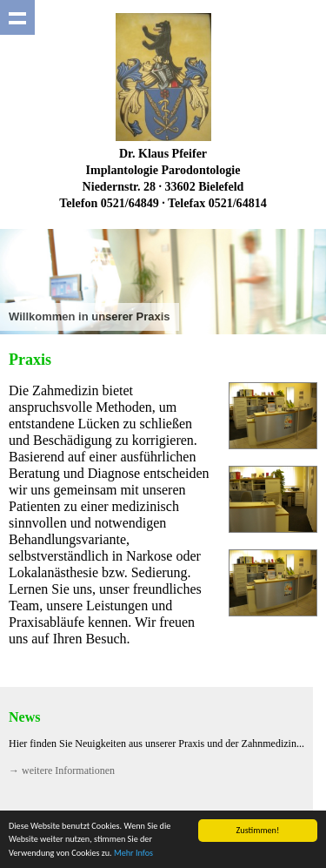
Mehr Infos (133, 853)
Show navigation (17, 17)
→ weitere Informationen (62, 770)
